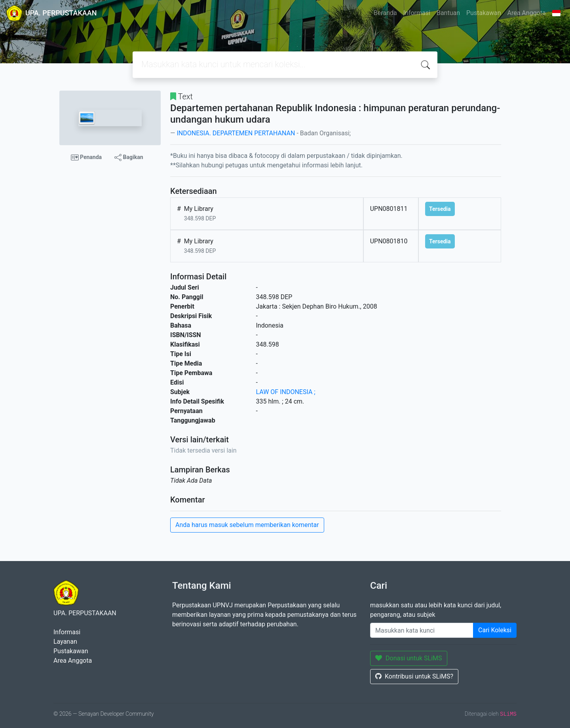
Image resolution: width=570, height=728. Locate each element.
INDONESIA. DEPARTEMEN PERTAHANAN (236, 133)
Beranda (385, 13)
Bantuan (448, 13)
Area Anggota (527, 13)
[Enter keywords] (422, 630)
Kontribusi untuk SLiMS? (414, 676)
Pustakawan (484, 13)
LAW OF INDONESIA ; (286, 392)
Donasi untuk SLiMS (409, 658)
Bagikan (129, 157)
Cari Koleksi (495, 630)
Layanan (65, 642)
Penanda (86, 157)
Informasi (417, 13)
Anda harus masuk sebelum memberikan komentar (247, 525)
